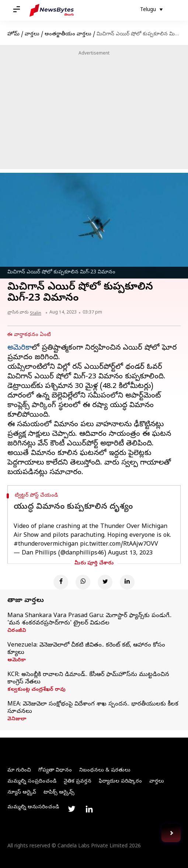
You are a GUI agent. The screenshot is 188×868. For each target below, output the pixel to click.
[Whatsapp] (83, 582)
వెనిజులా (17, 720)
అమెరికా (20, 348)
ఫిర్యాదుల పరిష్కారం (120, 782)
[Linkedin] (127, 582)
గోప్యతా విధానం (55, 771)
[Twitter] (105, 582)
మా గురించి (19, 771)
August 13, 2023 (130, 553)
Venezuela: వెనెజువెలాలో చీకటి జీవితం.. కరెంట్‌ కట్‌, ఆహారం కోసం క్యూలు (86, 649)
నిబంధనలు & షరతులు (105, 771)
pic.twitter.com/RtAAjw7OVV (119, 545)
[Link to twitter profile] (72, 809)
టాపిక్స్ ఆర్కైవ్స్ (59, 793)
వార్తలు (32, 34)
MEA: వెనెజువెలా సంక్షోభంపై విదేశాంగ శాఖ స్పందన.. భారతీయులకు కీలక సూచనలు (93, 708)
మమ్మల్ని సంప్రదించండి (32, 782)
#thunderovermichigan (46, 545)
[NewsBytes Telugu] (52, 10)
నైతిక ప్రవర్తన (78, 782)
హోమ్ (13, 34)
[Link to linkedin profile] (89, 809)
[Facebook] (61, 582)
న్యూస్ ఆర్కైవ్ (22, 793)
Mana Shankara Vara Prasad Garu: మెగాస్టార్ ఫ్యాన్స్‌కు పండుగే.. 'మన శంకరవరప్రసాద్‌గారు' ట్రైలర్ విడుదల (89, 620)
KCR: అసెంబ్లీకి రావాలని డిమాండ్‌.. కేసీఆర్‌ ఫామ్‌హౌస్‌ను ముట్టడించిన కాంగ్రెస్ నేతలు (88, 679)
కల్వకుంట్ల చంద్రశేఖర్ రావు (36, 690)
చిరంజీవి (17, 631)
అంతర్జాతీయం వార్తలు (68, 34)
